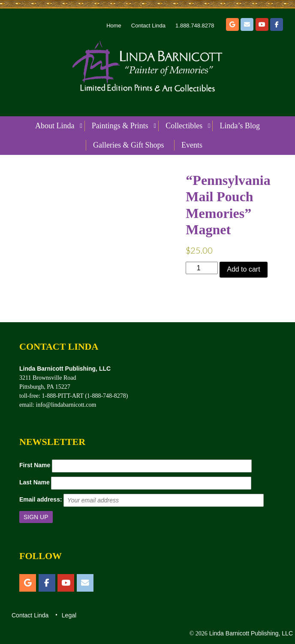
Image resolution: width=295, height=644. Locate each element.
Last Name (35, 482)
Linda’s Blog (240, 126)
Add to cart (243, 269)
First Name (35, 465)
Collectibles (184, 126)
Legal (69, 615)
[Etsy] (232, 24)
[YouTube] (262, 24)
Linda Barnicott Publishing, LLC (250, 633)
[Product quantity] (202, 268)
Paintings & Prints (120, 126)
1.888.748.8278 (195, 26)
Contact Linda (148, 26)
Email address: (41, 499)
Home (114, 26)
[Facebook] (277, 24)
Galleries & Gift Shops (128, 145)
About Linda (55, 126)
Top (275, 624)
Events (192, 145)
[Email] (247, 24)
